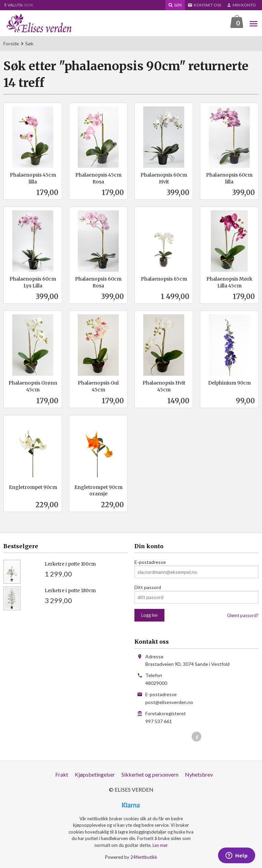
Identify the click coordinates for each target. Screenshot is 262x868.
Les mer (160, 845)
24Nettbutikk (144, 857)
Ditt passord (148, 588)
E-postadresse (150, 562)
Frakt (62, 775)
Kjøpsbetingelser (95, 775)
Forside (11, 44)
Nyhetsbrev (199, 775)
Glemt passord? (243, 616)
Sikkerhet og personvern (150, 775)
